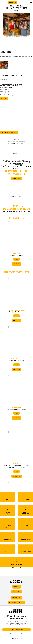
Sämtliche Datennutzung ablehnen (16, 634)
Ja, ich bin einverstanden (16, 629)
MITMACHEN (12, 2)
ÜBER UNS (16, 587)
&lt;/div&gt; (16, 340)
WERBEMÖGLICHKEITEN (16, 603)
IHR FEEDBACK (16, 598)
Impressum (19, 638)
